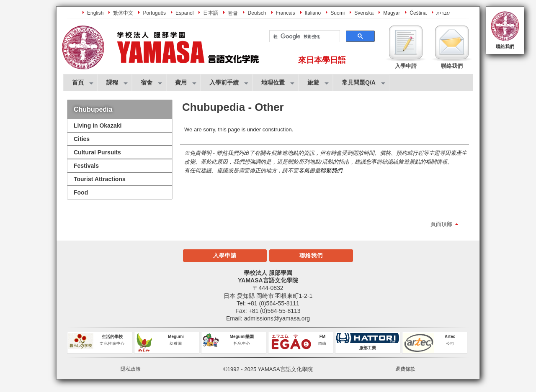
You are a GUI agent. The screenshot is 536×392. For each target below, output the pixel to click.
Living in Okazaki (98, 126)
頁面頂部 (441, 224)
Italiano (313, 13)
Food (81, 192)
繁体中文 (123, 13)
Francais (286, 13)
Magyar (392, 13)
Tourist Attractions (100, 179)
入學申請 (225, 255)
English (95, 13)
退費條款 (405, 369)
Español (184, 13)
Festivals (86, 166)
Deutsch (257, 13)
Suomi (338, 13)
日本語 (211, 13)
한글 (233, 13)
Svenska (364, 13)
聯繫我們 (331, 170)
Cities (82, 139)
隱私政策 (131, 369)
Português (154, 13)
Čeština (418, 13)
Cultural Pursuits (97, 152)
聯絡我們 (505, 46)
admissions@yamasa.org (277, 318)
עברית (443, 13)
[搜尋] (304, 36)
